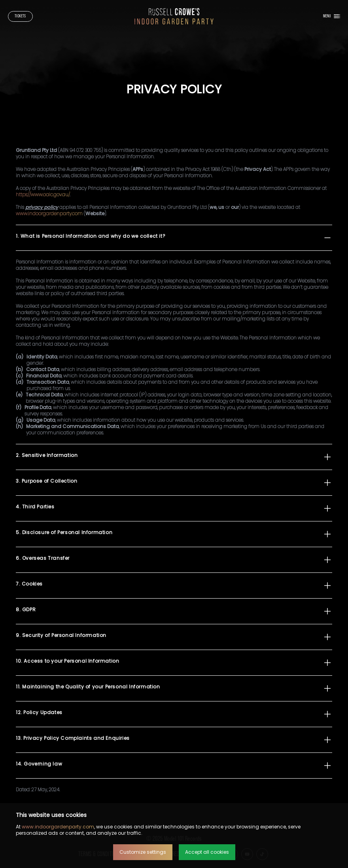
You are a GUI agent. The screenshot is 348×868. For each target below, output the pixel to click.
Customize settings (143, 852)
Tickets (20, 16)
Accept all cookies (207, 852)
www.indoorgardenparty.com (58, 827)
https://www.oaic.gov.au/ (43, 194)
